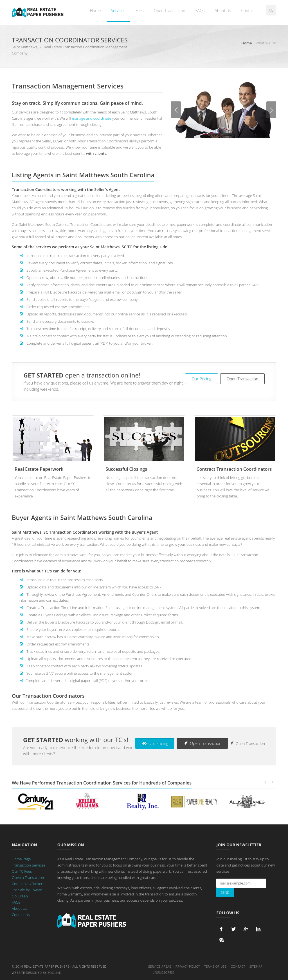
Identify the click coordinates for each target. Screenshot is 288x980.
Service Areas (160, 966)
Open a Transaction (28, 877)
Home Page (21, 859)
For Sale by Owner (27, 890)
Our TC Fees (22, 871)
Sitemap (256, 966)
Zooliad (54, 973)
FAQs (200, 11)
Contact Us (21, 915)
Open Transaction (170, 11)
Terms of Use (215, 966)
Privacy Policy (188, 966)
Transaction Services (29, 865)
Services (118, 11)
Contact (248, 11)
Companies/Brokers (28, 884)
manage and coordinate (92, 118)
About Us (223, 11)
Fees (140, 11)
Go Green (20, 896)
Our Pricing (201, 379)
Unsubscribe (163, 972)
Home (95, 11)
